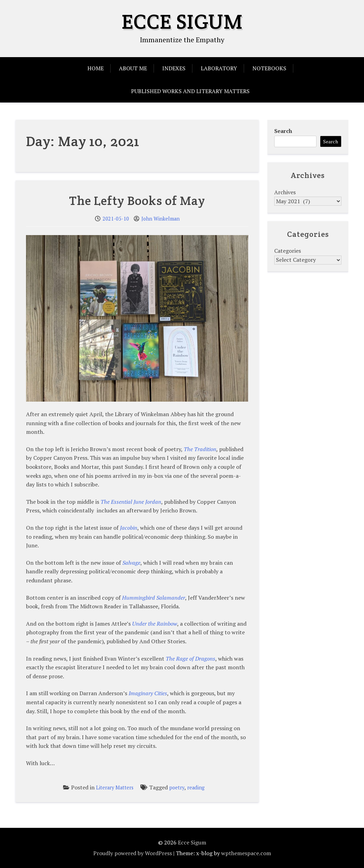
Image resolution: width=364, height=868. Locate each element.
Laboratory (219, 68)
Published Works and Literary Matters (190, 91)
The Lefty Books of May (137, 200)
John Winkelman (161, 219)
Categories (288, 251)
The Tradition (200, 449)
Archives (285, 192)
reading (196, 788)
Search (283, 131)
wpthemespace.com (246, 853)
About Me (133, 68)
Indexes (174, 68)
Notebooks (269, 68)
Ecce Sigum (182, 21)
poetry (177, 788)
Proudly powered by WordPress (133, 853)
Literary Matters (115, 788)
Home (96, 68)
